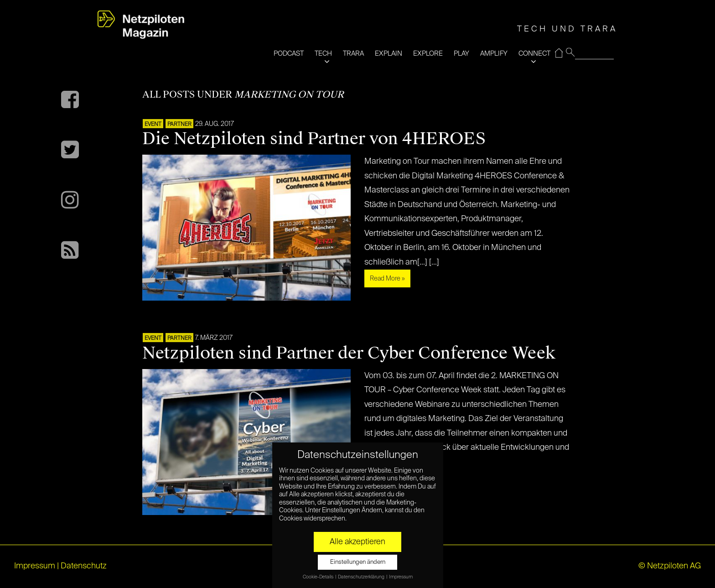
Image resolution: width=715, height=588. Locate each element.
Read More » (387, 279)
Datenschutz (84, 566)
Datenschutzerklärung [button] (362, 577)
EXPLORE (428, 54)
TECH (323, 54)
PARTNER (179, 125)
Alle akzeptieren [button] (357, 542)
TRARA (353, 54)
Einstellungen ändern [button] (358, 562)
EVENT (153, 125)
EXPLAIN (389, 54)
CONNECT (534, 54)
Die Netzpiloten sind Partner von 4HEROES (314, 139)
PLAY (461, 54)
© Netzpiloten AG (670, 566)
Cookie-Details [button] (319, 577)
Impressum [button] (401, 577)
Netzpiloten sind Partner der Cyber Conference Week (349, 353)
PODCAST (289, 54)
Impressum (35, 566)
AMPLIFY (494, 54)
